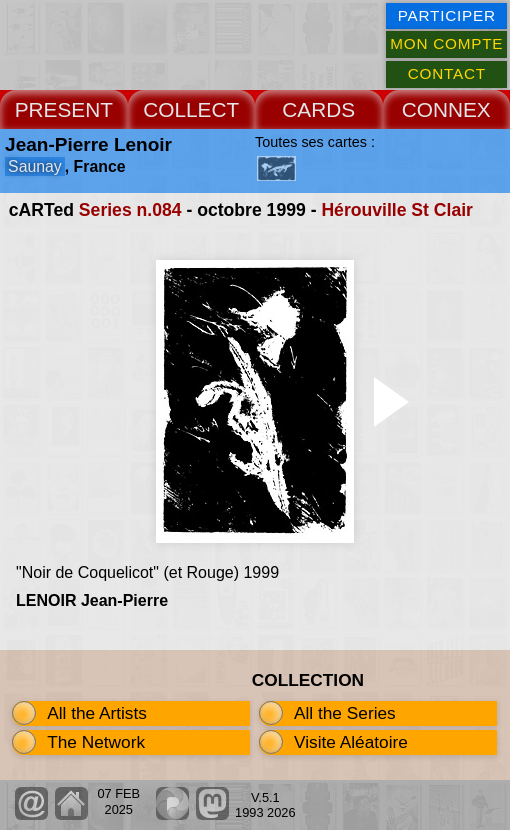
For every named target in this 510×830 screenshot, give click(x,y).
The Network (96, 742)
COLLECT (191, 109)
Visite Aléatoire (351, 742)
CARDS (318, 109)
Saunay (35, 166)
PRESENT (64, 109)
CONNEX (446, 109)
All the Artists (97, 713)
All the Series (345, 713)
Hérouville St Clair (397, 210)
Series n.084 (130, 210)
